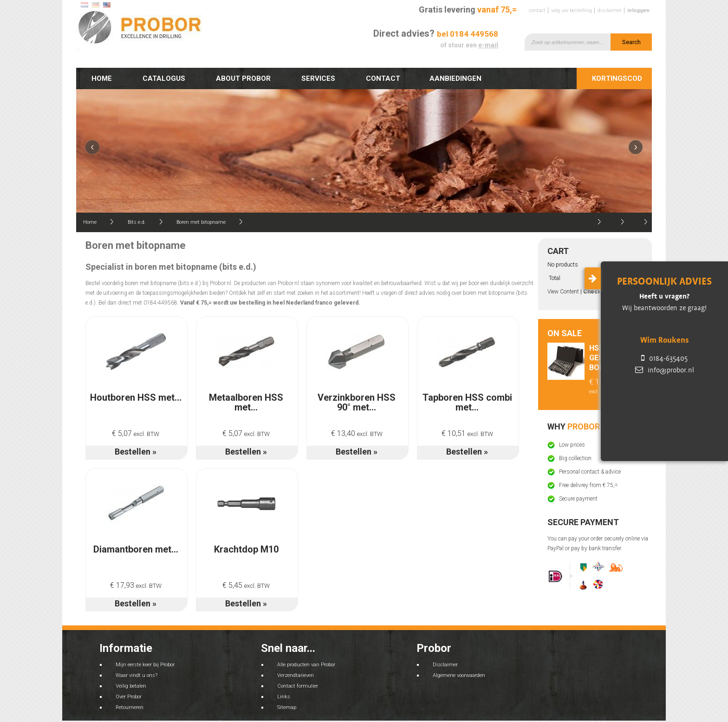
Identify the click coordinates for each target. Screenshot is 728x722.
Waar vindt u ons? (136, 675)
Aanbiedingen (458, 81)
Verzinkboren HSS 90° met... (357, 402)
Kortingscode (619, 78)
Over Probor (129, 697)
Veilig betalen (131, 686)
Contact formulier (298, 686)
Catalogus (164, 78)
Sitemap (287, 707)
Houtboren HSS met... (136, 397)
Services (318, 78)
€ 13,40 (357, 433)
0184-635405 (664, 358)
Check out (597, 292)
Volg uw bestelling (572, 10)
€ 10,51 (467, 433)
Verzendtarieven (296, 675)
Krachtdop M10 (246, 549)
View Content (563, 292)
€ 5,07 (136, 433)
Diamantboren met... (136, 549)
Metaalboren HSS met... (246, 402)
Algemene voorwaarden (459, 675)
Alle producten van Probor (306, 665)
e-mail (488, 45)
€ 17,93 (136, 585)
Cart (558, 251)
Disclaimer (610, 10)
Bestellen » (136, 452)
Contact (537, 10)
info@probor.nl (665, 370)
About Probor (243, 78)
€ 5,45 (246, 585)
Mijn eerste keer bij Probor (145, 665)
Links (284, 697)
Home (102, 78)
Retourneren (130, 707)
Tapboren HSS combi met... (467, 402)
